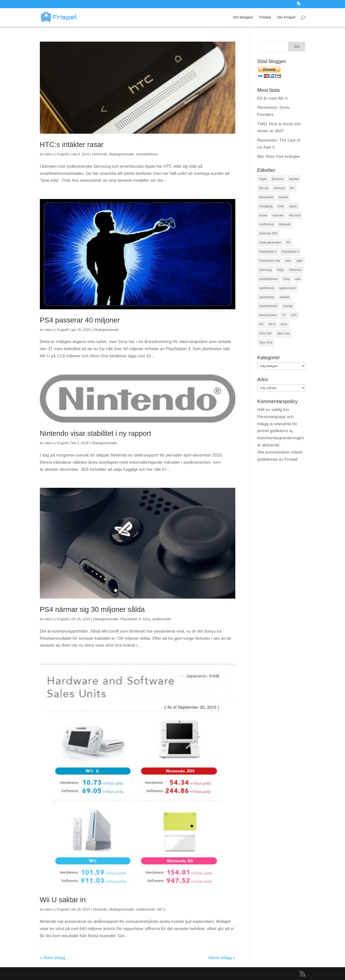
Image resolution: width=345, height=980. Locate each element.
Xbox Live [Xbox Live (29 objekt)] (283, 333)
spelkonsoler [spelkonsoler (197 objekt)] (287, 288)
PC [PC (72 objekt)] (288, 243)
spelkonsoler (162, 619)
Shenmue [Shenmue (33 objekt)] (295, 270)
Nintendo (100, 909)
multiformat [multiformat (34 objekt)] (266, 224)
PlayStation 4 (130, 619)
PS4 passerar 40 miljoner (80, 320)
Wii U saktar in (63, 900)
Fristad (265, 17)
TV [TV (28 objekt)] (284, 315)
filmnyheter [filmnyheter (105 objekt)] (266, 197)
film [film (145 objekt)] (292, 188)
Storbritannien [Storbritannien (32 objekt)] (268, 306)
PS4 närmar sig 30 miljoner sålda (92, 609)
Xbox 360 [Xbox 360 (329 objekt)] (265, 333)
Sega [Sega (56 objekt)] (280, 270)
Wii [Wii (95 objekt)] (261, 324)
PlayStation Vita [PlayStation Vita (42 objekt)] (270, 261)
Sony (146, 619)
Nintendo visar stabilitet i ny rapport (96, 433)
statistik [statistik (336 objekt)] (285, 297)
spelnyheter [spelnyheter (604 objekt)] (267, 297)
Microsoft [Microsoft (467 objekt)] (295, 215)
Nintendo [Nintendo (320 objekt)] (285, 224)
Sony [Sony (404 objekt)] (286, 279)
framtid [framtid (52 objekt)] (283, 197)
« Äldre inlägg (53, 958)
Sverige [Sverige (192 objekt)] (288, 306)
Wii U (161, 909)
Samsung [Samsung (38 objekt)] (265, 270)
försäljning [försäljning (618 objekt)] (266, 206)
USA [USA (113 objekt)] (294, 315)
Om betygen (243, 17)
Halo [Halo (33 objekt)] (281, 206)
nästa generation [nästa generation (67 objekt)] (270, 243)
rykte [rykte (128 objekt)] (300, 261)
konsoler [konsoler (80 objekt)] (278, 215)
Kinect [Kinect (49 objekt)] (263, 215)
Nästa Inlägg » (222, 958)
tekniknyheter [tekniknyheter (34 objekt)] (268, 315)
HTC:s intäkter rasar (72, 145)
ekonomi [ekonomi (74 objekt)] (279, 188)
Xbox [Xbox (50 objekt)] (284, 324)
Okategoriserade (121, 154)
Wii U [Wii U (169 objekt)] (272, 324)
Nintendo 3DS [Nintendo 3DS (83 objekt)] (268, 233)
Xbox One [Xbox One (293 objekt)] (266, 343)
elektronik (99, 154)
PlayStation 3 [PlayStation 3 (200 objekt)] (268, 252)
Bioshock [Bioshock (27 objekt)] (278, 179)
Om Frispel (286, 17)
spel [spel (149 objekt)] (298, 279)
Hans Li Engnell (56, 154)
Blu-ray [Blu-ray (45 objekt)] (264, 188)
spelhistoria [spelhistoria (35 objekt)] (267, 288)
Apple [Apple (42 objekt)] (263, 179)
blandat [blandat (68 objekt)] (294, 179)
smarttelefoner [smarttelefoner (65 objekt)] (269, 279)
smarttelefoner (147, 154)
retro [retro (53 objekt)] (288, 261)
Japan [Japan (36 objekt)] (293, 206)
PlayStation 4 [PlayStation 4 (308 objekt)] (291, 252)
